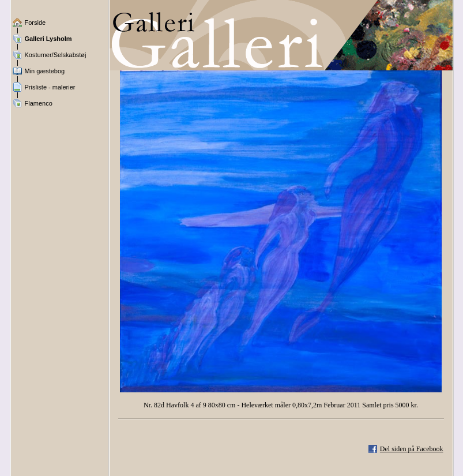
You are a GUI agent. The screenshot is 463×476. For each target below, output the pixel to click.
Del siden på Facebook (412, 449)
